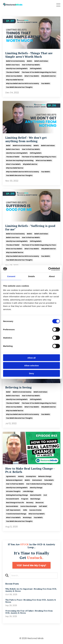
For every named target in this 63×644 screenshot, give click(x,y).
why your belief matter (15, 80)
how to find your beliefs (31, 65)
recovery (30, 503)
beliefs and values (41, 61)
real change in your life (15, 503)
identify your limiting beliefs (17, 69)
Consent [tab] (11, 276)
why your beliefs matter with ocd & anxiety (22, 83)
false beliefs (49, 480)
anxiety (21, 476)
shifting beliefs (36, 69)
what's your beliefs (32, 76)
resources (40, 503)
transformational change (16, 514)
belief (8, 146)
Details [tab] (31, 276)
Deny (32, 373)
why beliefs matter (49, 76)
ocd (45, 495)
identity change (36, 488)
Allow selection (31, 366)
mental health (36, 495)
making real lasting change (17, 495)
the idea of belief (13, 72)
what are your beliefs (14, 76)
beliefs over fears (13, 65)
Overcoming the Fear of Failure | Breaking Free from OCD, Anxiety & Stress (29, 612)
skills (25, 510)
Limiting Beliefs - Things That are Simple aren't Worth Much (29, 55)
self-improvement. (13, 510)
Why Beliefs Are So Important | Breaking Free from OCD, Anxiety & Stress (31, 590)
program (25, 499)
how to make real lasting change (39, 484)
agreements (11, 476)
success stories (35, 510)
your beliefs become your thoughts (19, 87)
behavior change (45, 476)
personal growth (12, 499)
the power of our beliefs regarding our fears (39, 72)
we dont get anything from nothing (20, 160)
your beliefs (46, 83)
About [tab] (52, 276)
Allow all (32, 358)
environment (37, 480)
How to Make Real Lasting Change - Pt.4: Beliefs (30, 470)
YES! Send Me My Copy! (31, 565)
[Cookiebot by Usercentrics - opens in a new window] (48, 269)
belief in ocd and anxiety (15, 61)
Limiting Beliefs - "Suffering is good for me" (30, 228)
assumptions (31, 476)
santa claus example (28, 506)
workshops (27, 518)
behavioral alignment (14, 480)
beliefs (29, 61)
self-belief (43, 506)
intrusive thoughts (13, 491)
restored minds (12, 506)
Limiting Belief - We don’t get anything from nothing (26, 139)
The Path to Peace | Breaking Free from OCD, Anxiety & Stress (31, 601)
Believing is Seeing (18, 387)
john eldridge (28, 491)
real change (35, 499)
